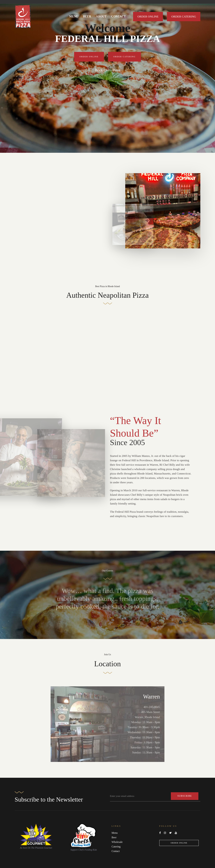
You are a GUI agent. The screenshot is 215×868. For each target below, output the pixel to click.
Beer (114, 837)
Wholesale (117, 842)
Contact (116, 851)
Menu (115, 833)
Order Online (179, 843)
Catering (116, 847)
